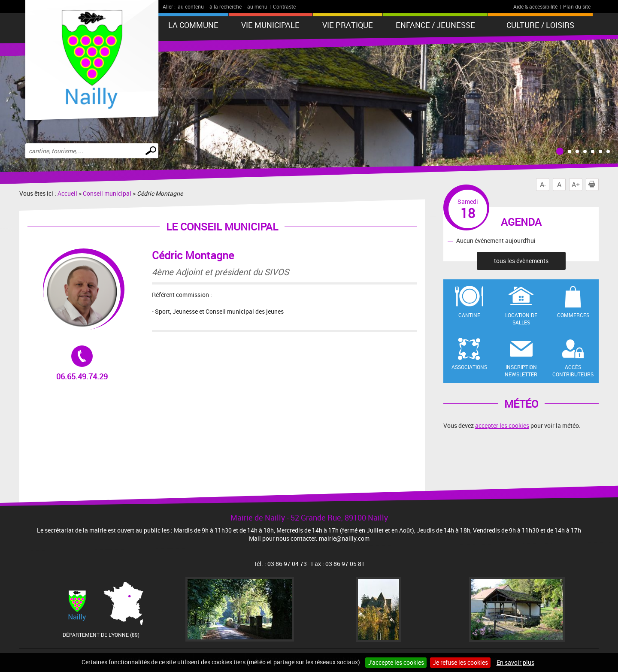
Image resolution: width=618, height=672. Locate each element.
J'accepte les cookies (396, 662)
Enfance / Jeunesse (435, 25)
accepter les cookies (502, 425)
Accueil (67, 193)
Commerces (573, 315)
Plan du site (577, 6)
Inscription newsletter (521, 371)
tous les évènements (521, 261)
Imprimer (594, 185)
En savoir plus (515, 662)
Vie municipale (270, 25)
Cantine (469, 315)
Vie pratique (348, 25)
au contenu (191, 6)
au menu (257, 6)
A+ (576, 185)
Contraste (284, 6)
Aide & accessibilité (535, 6)
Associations (469, 367)
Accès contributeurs (573, 371)
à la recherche (226, 6)
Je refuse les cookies (460, 662)
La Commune (193, 25)
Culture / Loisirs (540, 25)
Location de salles (521, 319)
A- (543, 185)
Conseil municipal (107, 193)
